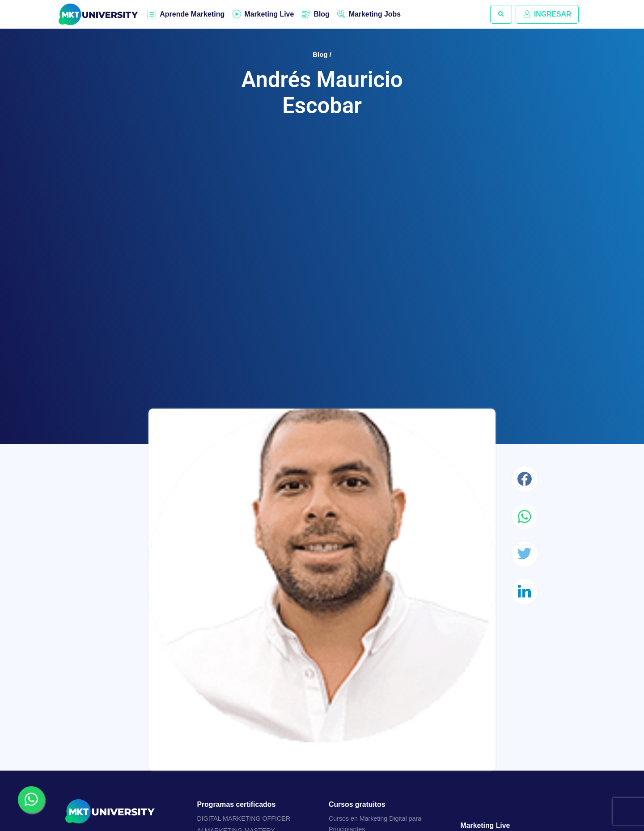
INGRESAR (547, 14)
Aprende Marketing (193, 15)
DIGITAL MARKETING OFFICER (244, 819)
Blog (323, 14)
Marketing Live (270, 14)
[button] (500, 14)
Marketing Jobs (376, 14)
